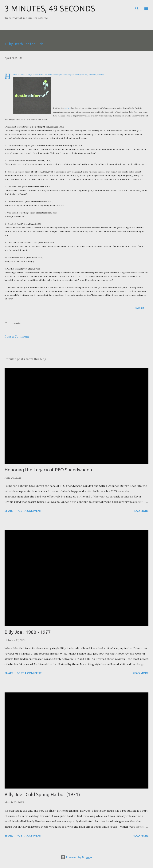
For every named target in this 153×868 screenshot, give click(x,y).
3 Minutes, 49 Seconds (50, 8)
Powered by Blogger (76, 857)
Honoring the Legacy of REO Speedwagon (48, 470)
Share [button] (139, 308)
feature (68, 108)
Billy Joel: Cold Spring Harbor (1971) (42, 795)
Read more (141, 511)
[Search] (137, 7)
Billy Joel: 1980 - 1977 (28, 632)
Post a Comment (17, 336)
